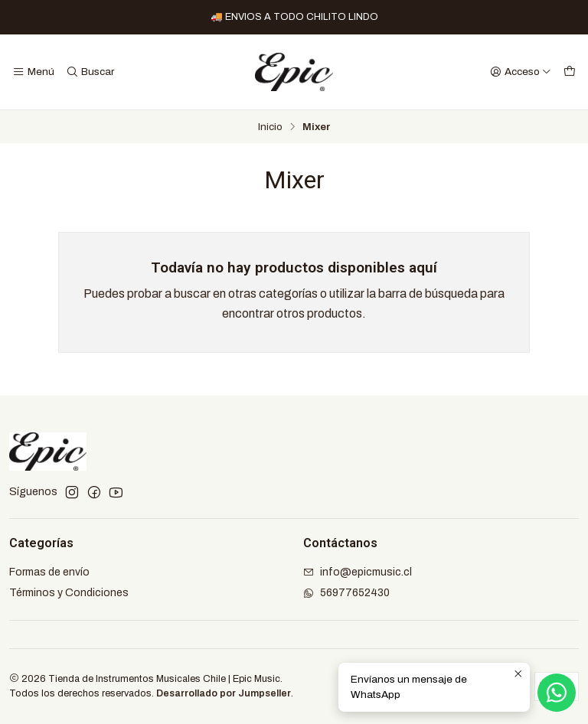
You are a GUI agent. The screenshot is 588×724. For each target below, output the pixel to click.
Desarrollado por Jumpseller (224, 693)
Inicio (270, 127)
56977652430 (346, 593)
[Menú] (33, 72)
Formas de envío (49, 572)
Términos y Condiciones (69, 593)
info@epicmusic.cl (358, 572)
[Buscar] (89, 72)
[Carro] (570, 72)
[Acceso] (521, 72)
